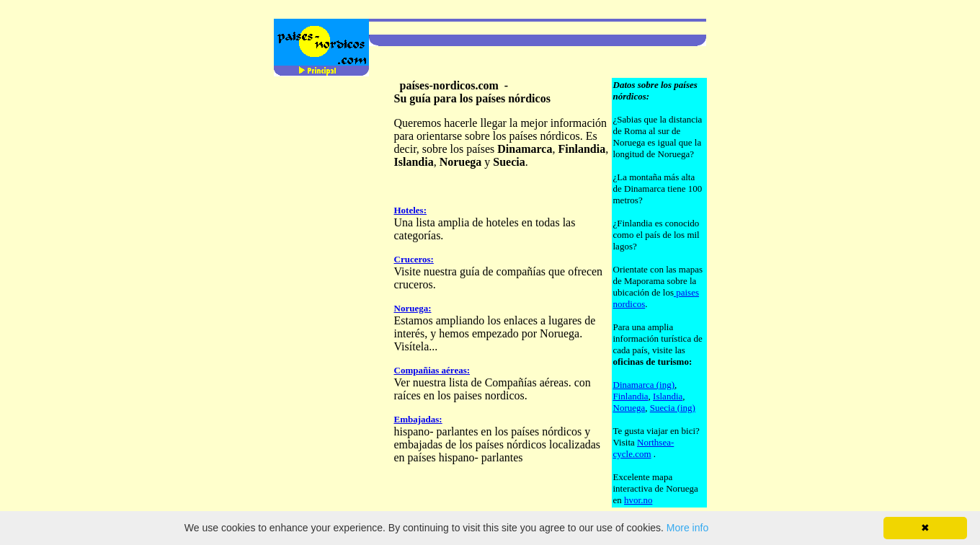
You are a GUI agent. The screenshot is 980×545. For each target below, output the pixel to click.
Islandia (668, 396)
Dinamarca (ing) (644, 385)
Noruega (629, 408)
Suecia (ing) (673, 408)
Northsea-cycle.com (644, 448)
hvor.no (638, 500)
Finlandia (631, 396)
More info (687, 528)
